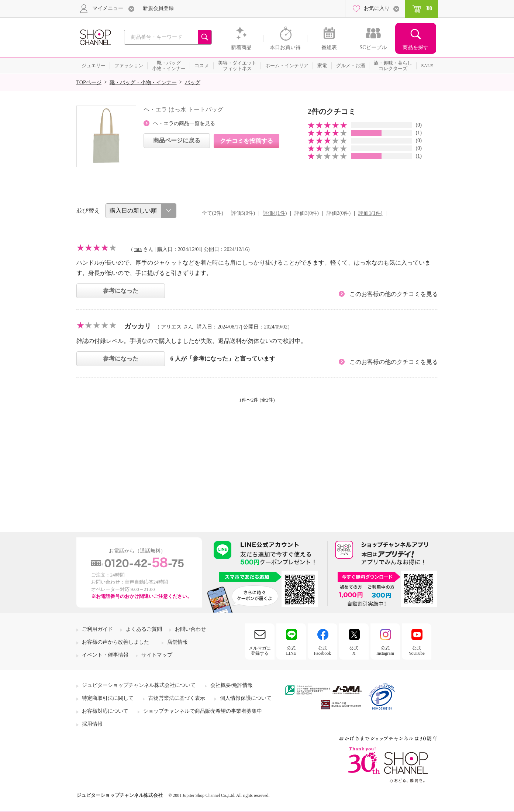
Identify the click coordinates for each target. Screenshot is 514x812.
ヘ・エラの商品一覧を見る (184, 123)
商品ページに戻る (177, 140)
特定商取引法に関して (108, 698)
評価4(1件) (275, 213)
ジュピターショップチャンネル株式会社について (139, 685)
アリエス (171, 327)
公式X (354, 651)
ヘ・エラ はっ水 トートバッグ (183, 109)
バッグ (193, 82)
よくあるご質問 (144, 629)
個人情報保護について (246, 698)
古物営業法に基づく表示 (177, 698)
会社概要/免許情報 (232, 685)
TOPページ (89, 82)
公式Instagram (385, 651)
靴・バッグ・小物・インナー (143, 82)
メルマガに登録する (260, 651)
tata (138, 249)
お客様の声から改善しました (115, 642)
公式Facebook (323, 651)
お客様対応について (105, 711)
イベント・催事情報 (105, 655)
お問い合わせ (190, 629)
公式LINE (291, 651)
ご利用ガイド (97, 629)
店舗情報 (177, 642)
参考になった (121, 291)
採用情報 (92, 724)
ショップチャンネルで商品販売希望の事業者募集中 (203, 711)
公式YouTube (417, 651)
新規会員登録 (158, 8)
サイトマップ (157, 655)
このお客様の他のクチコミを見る (394, 294)
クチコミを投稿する (246, 141)
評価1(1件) (370, 213)
